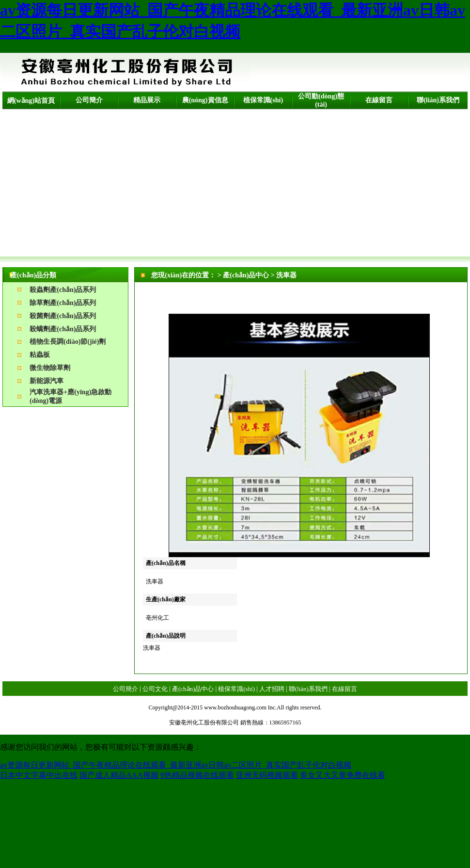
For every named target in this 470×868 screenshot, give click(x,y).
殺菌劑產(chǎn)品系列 (63, 316)
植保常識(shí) (263, 100)
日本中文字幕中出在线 (39, 775)
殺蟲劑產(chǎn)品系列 (63, 290)
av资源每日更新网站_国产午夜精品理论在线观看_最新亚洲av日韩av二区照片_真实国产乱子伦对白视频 (176, 765)
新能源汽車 (47, 381)
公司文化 (155, 689)
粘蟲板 (40, 355)
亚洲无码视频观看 (267, 775)
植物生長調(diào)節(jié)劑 (68, 342)
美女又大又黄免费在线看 (343, 775)
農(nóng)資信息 (205, 100)
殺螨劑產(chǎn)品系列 (63, 329)
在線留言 (379, 100)
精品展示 (147, 100)
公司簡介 (89, 100)
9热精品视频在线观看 (197, 775)
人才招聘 (272, 689)
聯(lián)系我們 (438, 100)
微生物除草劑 (50, 368)
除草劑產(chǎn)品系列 (63, 303)
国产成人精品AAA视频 (119, 775)
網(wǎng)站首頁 (31, 101)
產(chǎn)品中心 (193, 689)
